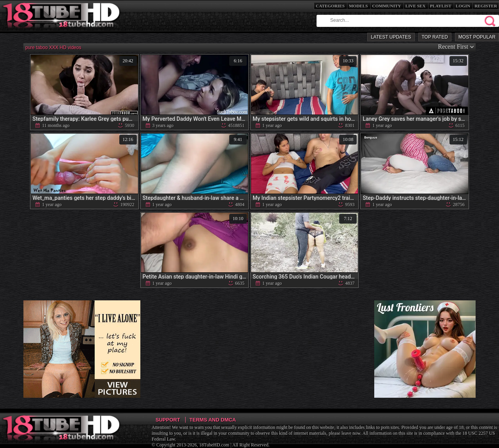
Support (168, 420)
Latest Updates (391, 37)
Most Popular (477, 37)
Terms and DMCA (213, 420)
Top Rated (435, 37)
